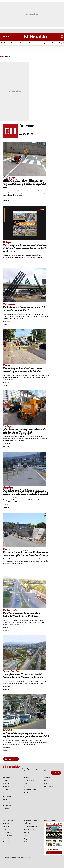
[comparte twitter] (32, 135)
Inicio (2, 56)
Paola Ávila (6, 260)
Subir (56, 773)
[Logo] (35, 37)
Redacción (5, 628)
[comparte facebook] (24, 135)
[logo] (32, 767)
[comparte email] (28, 135)
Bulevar (7, 56)
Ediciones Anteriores (54, 853)
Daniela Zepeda (7, 687)
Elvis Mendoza (6, 748)
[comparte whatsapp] (21, 135)
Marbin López (6, 198)
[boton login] (62, 37)
